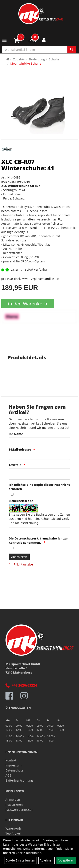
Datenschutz (14, 770)
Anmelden (13, 800)
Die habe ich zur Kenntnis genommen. (38, 540)
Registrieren (14, 805)
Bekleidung (37, 59)
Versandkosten (49, 279)
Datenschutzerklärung (31, 538)
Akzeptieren (66, 860)
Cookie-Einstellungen (20, 860)
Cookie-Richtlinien (29, 853)
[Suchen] (72, 50)
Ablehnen (46, 860)
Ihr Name (16, 434)
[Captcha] (39, 531)
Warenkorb (13, 828)
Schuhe (54, 59)
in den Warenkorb (27, 304)
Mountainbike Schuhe (26, 63)
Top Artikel (13, 833)
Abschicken (19, 557)
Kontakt (11, 760)
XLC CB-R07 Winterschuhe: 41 (28, 165)
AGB (8, 775)
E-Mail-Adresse (20, 449)
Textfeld (15, 465)
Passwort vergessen (19, 810)
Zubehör (19, 59)
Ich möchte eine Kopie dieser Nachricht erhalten (39, 487)
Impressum (13, 765)
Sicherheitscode (21, 501)
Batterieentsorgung (19, 780)
